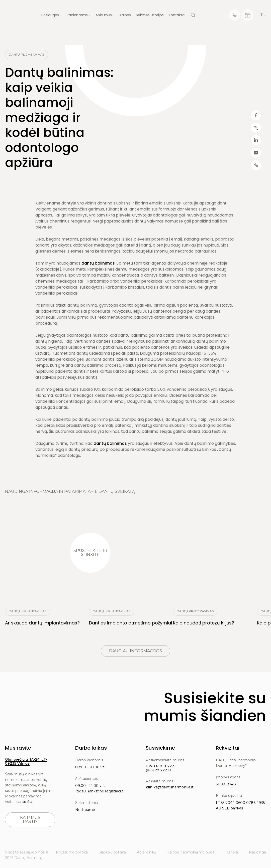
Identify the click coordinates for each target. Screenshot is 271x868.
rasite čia (24, 802)
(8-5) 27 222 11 (158, 770)
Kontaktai (177, 15)
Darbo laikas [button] (91, 748)
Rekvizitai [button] (228, 748)
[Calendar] (248, 15)
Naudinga (257, 852)
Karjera (232, 852)
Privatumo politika (72, 852)
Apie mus (104, 15)
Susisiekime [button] (160, 748)
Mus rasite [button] (18, 748)
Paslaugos (50, 15)
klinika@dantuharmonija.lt (170, 787)
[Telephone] (235, 15)
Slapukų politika (112, 852)
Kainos (125, 15)
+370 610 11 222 (160, 766)
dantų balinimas (98, 263)
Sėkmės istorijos (150, 15)
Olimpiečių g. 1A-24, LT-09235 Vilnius (26, 761)
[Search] (193, 15)
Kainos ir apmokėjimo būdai (191, 852)
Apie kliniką (147, 852)
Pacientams (77, 15)
